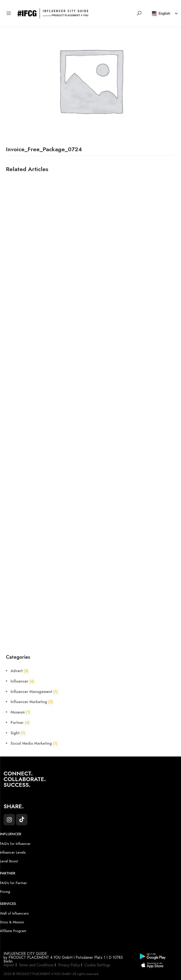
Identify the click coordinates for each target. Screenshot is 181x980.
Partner (17, 723)
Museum (18, 712)
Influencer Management (31, 692)
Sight (15, 733)
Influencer (19, 681)
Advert (17, 671)
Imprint (9, 965)
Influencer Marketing (29, 702)
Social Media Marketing (31, 744)
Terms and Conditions (36, 965)
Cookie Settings (97, 965)
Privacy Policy (69, 965)
